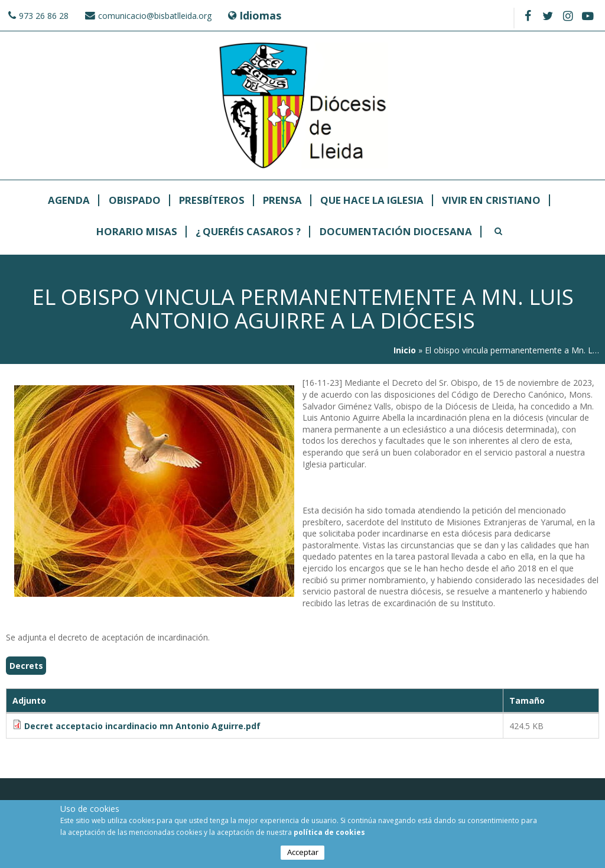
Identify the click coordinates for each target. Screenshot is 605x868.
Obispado (135, 201)
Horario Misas (137, 232)
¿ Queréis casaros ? (248, 232)
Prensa (282, 201)
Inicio (405, 350)
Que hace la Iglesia (372, 201)
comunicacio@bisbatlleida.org (155, 16)
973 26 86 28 (44, 16)
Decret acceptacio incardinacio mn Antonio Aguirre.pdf (142, 726)
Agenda (69, 201)
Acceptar (303, 853)
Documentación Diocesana (396, 232)
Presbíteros (212, 201)
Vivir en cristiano (491, 201)
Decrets (26, 666)
